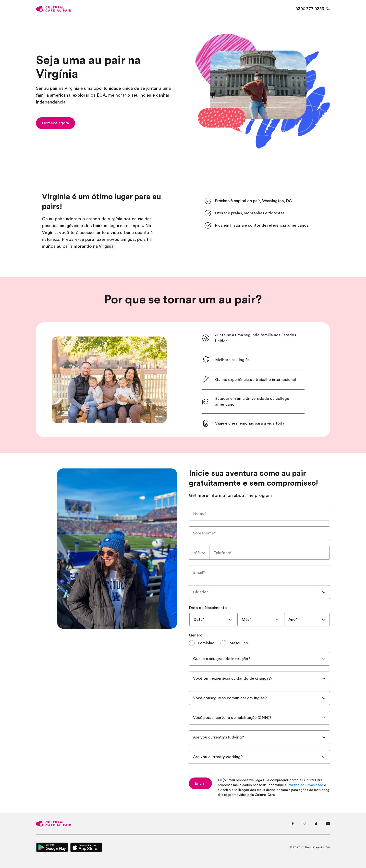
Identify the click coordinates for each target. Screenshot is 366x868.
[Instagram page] (305, 824)
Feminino (206, 643)
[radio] (202, 643)
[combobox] (199, 553)
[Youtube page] (328, 824)
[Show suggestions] (324, 592)
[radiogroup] (259, 643)
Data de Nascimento (208, 608)
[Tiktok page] (316, 824)
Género (196, 635)
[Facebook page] (293, 824)
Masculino (239, 643)
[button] (55, 123)
